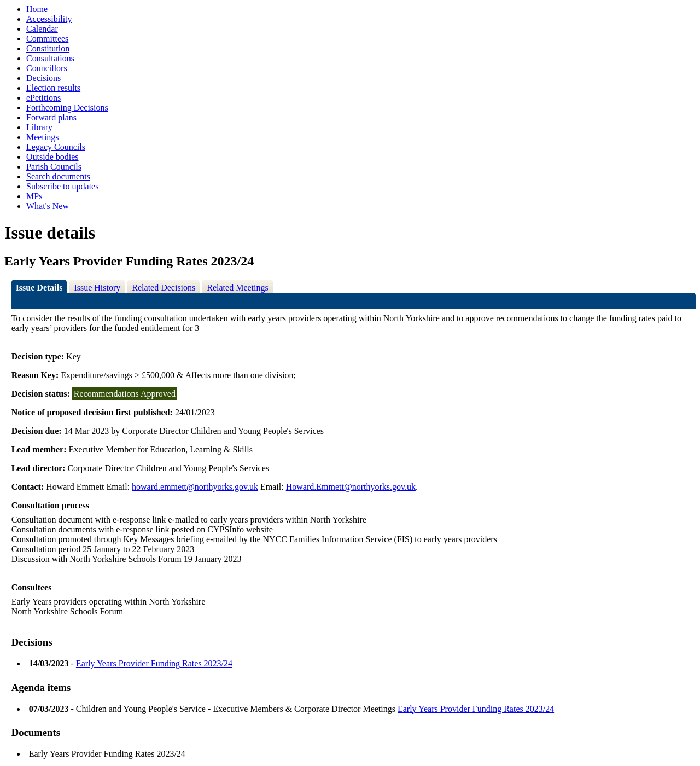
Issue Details (39, 288)
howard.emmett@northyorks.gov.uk (195, 487)
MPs (34, 196)
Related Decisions (164, 288)
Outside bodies (52, 157)
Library (39, 127)
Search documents (58, 176)
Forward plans (51, 117)
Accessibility (49, 19)
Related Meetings (237, 288)
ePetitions (43, 98)
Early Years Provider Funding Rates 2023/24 (154, 663)
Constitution (48, 48)
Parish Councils (54, 167)
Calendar (42, 29)
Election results (53, 88)
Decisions (43, 78)
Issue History (97, 288)
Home (37, 9)
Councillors (47, 68)
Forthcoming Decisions (67, 108)
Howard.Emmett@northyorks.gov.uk (351, 487)
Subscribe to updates (62, 186)
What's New (48, 206)
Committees (47, 39)
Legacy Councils (56, 147)
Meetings (43, 137)
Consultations (50, 58)
